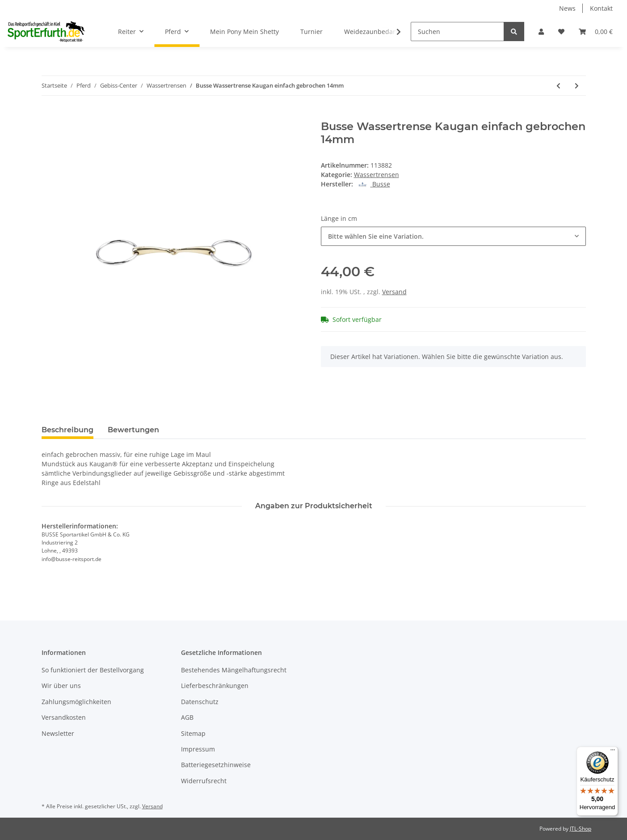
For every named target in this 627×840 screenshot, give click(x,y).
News (567, 8)
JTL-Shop (581, 829)
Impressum (198, 749)
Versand (394, 292)
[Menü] (613, 752)
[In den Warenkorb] (49, 115)
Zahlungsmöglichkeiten (76, 702)
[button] (541, 32)
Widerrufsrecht (204, 781)
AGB (187, 717)
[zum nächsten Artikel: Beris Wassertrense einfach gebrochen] (577, 86)
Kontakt (601, 8)
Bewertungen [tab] (133, 430)
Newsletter (58, 733)
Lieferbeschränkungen (215, 686)
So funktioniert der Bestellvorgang (93, 670)
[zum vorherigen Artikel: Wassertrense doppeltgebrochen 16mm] (558, 86)
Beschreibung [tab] (67, 430)
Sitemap (193, 733)
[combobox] (453, 236)
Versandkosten (64, 717)
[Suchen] (457, 32)
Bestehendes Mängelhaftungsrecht (234, 670)
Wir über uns (61, 686)
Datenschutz (200, 702)
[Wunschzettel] (561, 32)
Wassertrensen (377, 175)
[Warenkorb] (596, 32)
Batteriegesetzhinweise (216, 765)
